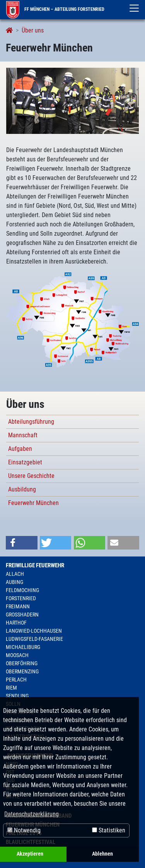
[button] (22, 543)
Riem (11, 688)
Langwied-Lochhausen (34, 631)
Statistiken (109, 830)
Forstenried (21, 598)
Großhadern (22, 615)
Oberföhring (22, 663)
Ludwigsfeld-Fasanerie (34, 639)
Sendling (17, 696)
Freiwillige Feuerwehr (35, 565)
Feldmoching (22, 590)
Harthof (16, 623)
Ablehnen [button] (102, 854)
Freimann (18, 606)
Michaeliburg (23, 647)
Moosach (17, 655)
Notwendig (24, 830)
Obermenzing (22, 671)
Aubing (14, 582)
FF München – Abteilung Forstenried (55, 9)
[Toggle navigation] (134, 8)
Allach (15, 574)
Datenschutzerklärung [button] (32, 814)
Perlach (16, 680)
